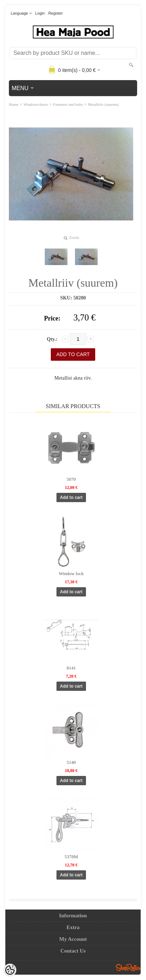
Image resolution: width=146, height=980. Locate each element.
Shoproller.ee (128, 968)
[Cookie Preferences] (10, 970)
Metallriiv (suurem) (103, 104)
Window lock (71, 574)
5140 (71, 762)
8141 (71, 668)
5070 (71, 479)
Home (14, 104)
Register (56, 13)
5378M (71, 857)
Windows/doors (36, 104)
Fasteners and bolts (68, 104)
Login (40, 13)
